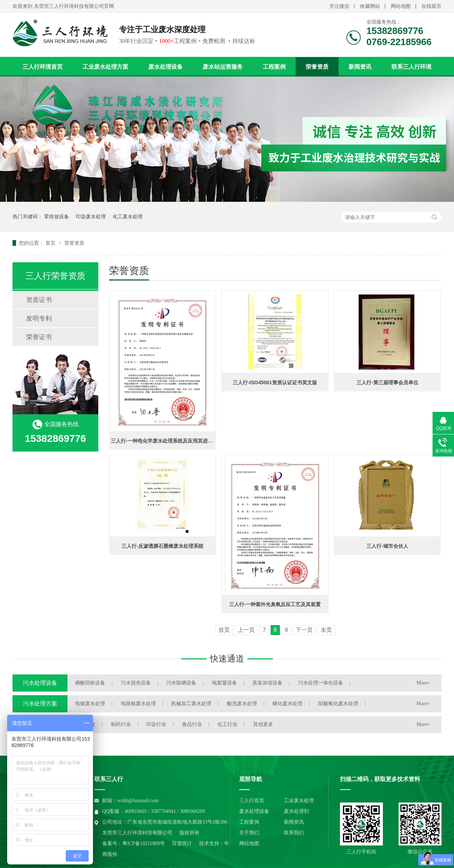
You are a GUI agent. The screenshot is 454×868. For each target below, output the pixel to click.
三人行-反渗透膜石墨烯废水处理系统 (162, 546)
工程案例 (274, 67)
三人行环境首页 (43, 67)
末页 (326, 630)
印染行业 (156, 724)
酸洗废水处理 (242, 704)
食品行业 (192, 724)
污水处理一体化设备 (321, 683)
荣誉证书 (39, 337)
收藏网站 (370, 6)
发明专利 (39, 318)
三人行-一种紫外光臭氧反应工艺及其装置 (275, 604)
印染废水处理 (91, 216)
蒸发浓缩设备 (267, 683)
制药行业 (121, 724)
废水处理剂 (296, 811)
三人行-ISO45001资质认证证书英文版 (275, 382)
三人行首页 (252, 801)
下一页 (304, 630)
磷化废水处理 (287, 704)
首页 (51, 243)
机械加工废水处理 (191, 704)
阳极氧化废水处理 (338, 704)
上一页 (246, 630)
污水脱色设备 (136, 683)
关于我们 (249, 833)
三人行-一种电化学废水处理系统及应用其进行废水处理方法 (177, 441)
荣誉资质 (317, 67)
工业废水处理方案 (105, 67)
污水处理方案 (40, 704)
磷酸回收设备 (90, 683)
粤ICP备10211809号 (144, 843)
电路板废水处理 (138, 704)
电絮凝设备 (224, 683)
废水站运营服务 (223, 67)
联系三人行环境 (411, 67)
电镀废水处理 (90, 704)
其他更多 (263, 724)
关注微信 (339, 6)
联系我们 (294, 833)
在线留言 (431, 6)
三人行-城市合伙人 (387, 546)
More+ (423, 683)
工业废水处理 (299, 801)
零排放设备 (56, 216)
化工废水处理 (128, 216)
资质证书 (39, 300)
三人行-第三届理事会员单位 (387, 382)
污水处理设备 (40, 683)
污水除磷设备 (181, 683)
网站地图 (401, 6)
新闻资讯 (360, 67)
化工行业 (227, 724)
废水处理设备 (166, 67)
